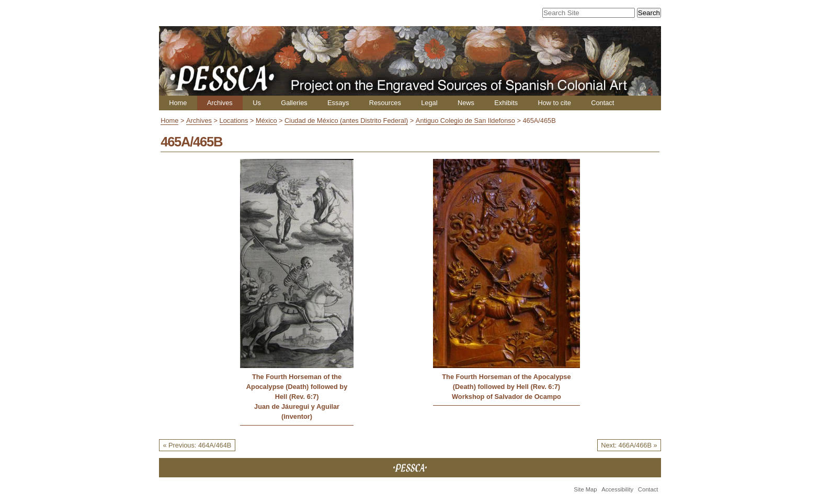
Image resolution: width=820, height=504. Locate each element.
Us (257, 103)
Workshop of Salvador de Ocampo (506, 397)
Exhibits (506, 103)
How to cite (554, 103)
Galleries (294, 103)
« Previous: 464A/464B (197, 445)
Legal (429, 103)
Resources (385, 103)
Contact (602, 103)
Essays (338, 103)
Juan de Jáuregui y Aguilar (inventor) (297, 411)
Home (178, 103)
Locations (234, 121)
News (466, 103)
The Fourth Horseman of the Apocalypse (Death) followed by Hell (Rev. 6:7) (297, 387)
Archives (220, 103)
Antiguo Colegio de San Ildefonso (465, 121)
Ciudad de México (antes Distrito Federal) (346, 121)
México (266, 121)
